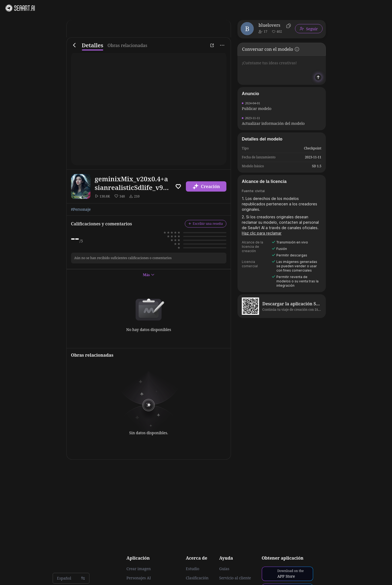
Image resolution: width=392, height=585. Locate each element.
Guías (224, 569)
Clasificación (197, 578)
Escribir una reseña (206, 224)
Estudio (193, 569)
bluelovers (269, 25)
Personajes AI (139, 578)
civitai (260, 191)
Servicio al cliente (235, 578)
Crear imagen (139, 569)
